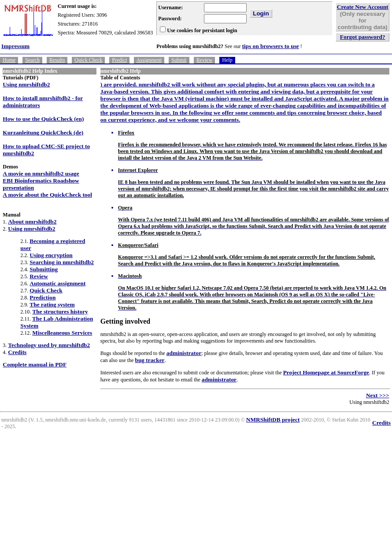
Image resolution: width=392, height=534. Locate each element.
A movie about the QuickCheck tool (47, 195)
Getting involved (125, 321)
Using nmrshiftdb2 (26, 84)
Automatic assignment (57, 283)
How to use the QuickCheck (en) (43, 119)
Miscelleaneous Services (62, 333)
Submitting (44, 269)
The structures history (60, 312)
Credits (17, 352)
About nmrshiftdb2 (32, 222)
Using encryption (51, 255)
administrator (184, 353)
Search (32, 60)
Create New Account (363, 7)
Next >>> (378, 395)
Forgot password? (363, 37)
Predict (119, 60)
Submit (179, 60)
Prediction (43, 297)
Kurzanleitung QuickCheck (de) (43, 133)
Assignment (149, 60)
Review (205, 60)
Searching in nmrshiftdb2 (62, 262)
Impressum (15, 46)
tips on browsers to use (270, 46)
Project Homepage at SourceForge (326, 372)
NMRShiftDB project (273, 420)
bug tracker (150, 360)
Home (9, 60)
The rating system (52, 304)
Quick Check (88, 60)
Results (57, 60)
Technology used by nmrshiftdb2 (49, 345)
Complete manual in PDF (35, 364)
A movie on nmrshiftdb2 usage (41, 174)
